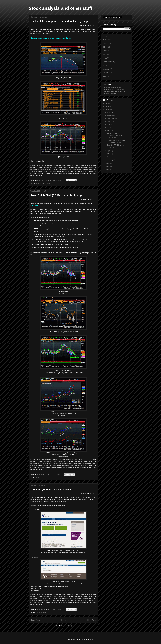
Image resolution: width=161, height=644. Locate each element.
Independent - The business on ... (115, 91)
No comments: (58, 180)
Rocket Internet (108, 62)
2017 (108, 103)
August (110, 122)
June (109, 128)
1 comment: (57, 474)
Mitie (105, 54)
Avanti (105, 40)
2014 (108, 164)
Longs (38, 183)
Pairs (105, 58)
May (109, 131)
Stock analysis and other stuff (60, 8)
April (109, 151)
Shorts (42, 183)
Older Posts (91, 620)
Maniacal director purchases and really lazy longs (59, 21)
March (110, 154)
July (109, 125)
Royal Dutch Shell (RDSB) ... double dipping (56, 195)
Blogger (91, 640)
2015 (108, 110)
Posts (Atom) (68, 626)
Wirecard (106, 73)
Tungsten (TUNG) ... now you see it (51, 489)
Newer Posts (35, 620)
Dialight (106, 43)
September (111, 118)
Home (64, 620)
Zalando (106, 76)
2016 (108, 107)
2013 (108, 167)
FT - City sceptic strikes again (113, 90)
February (111, 157)
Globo (105, 47)
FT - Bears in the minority (112, 88)
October (110, 115)
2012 (108, 170)
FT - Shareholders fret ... (112, 93)
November (111, 112)
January (110, 160)
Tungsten (48, 183)
